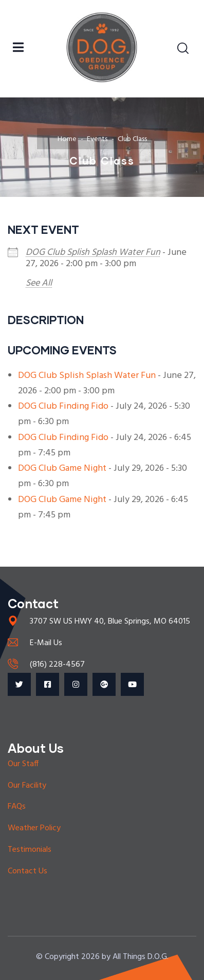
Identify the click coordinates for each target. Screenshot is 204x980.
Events (97, 139)
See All (39, 283)
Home (67, 139)
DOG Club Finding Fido (63, 406)
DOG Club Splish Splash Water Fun (93, 253)
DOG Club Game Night (62, 468)
